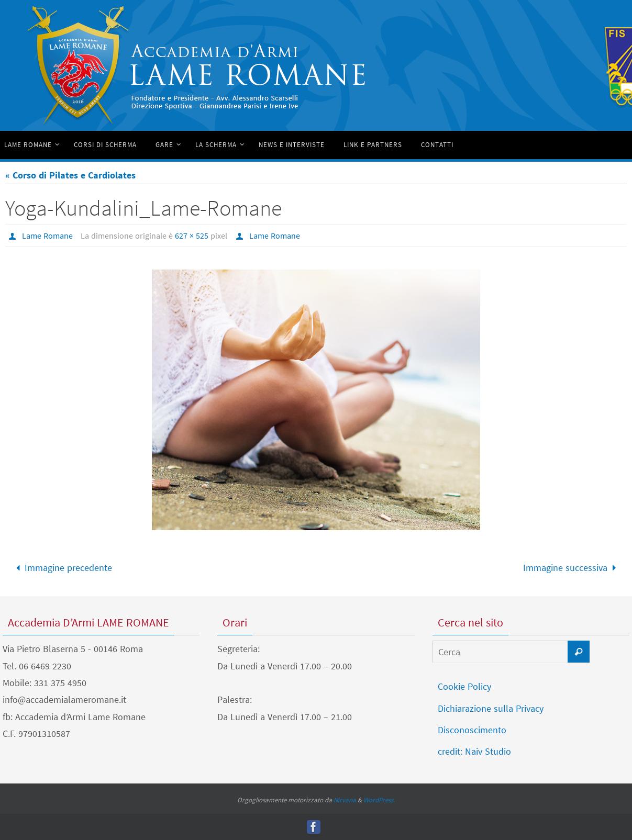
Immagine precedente (62, 568)
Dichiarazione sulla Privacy (491, 708)
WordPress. (379, 800)
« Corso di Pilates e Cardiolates (70, 175)
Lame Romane (47, 236)
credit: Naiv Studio (474, 751)
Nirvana (345, 800)
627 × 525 (192, 236)
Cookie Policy (464, 686)
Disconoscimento (472, 730)
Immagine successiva (572, 568)
